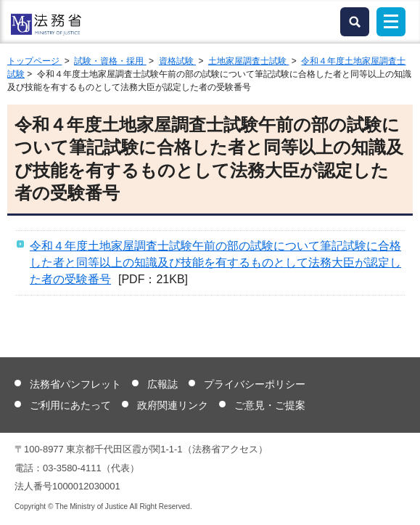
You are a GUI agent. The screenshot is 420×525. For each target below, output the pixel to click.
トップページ (34, 61)
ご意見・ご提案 (270, 405)
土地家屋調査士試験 (248, 61)
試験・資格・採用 (110, 61)
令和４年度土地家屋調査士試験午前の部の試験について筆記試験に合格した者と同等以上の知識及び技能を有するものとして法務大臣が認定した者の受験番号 (215, 262)
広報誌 (162, 384)
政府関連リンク (173, 405)
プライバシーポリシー (255, 384)
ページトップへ (400, 502)
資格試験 (177, 61)
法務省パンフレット (75, 384)
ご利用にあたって (70, 405)
